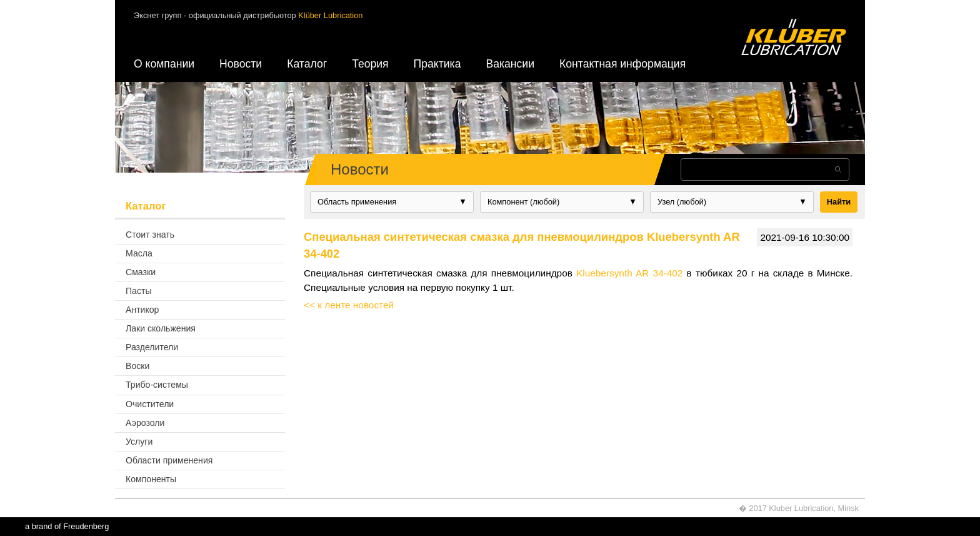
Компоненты (151, 479)
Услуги (139, 442)
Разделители (152, 347)
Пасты (139, 291)
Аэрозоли (145, 423)
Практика (437, 64)
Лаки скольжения (161, 328)
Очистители (150, 404)
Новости (241, 64)
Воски (137, 366)
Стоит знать (150, 235)
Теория (370, 64)
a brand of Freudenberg (67, 526)
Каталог (307, 64)
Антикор (142, 310)
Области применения (169, 460)
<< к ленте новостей (349, 305)
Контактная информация (622, 64)
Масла (139, 253)
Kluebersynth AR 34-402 (629, 273)
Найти (839, 202)
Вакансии (510, 64)
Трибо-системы (157, 385)
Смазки (141, 272)
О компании (164, 64)
